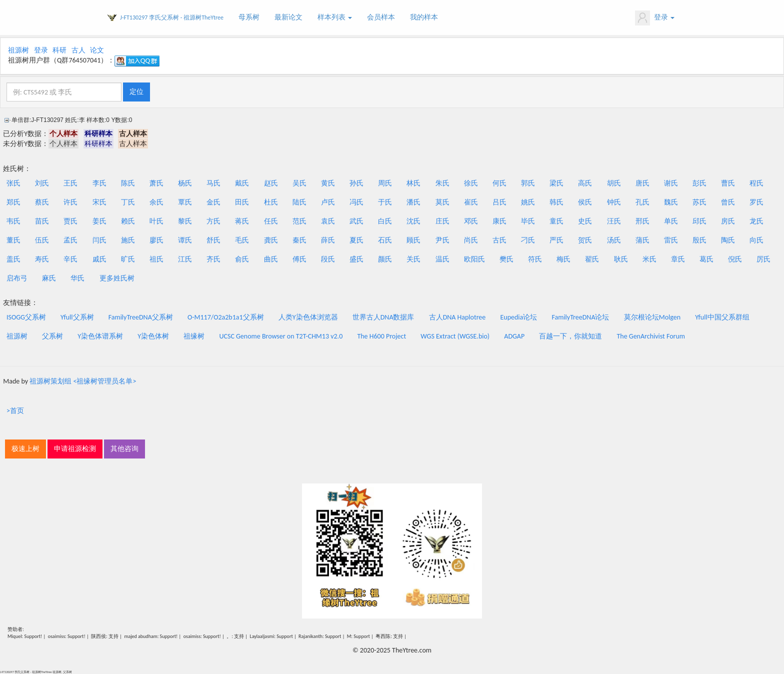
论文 (97, 50)
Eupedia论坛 (518, 317)
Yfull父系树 (77, 317)
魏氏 (671, 202)
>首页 (15, 411)
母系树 (249, 17)
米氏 (649, 259)
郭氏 (528, 183)
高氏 (585, 183)
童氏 (556, 221)
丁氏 (128, 202)
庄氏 (442, 221)
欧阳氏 (474, 259)
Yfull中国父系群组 (722, 317)
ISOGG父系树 (26, 317)
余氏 (156, 202)
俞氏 (242, 259)
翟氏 (592, 259)
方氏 (213, 221)
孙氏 (356, 183)
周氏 (385, 183)
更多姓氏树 (117, 278)
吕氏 (499, 202)
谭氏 (185, 240)
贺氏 (585, 240)
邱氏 (699, 221)
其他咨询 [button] (124, 449)
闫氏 (99, 240)
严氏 (556, 240)
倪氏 (735, 259)
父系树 (52, 336)
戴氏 (242, 183)
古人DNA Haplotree (457, 317)
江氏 (185, 259)
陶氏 (728, 240)
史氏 (585, 221)
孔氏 (642, 202)
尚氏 (471, 240)
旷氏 (128, 259)
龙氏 (756, 221)
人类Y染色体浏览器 (308, 317)
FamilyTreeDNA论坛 (580, 317)
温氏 (442, 259)
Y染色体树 (153, 336)
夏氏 (356, 240)
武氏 (356, 221)
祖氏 (156, 259)
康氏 (499, 221)
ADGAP (514, 336)
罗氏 (756, 202)
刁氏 (528, 240)
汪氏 (614, 221)
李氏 (99, 183)
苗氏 (42, 221)
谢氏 (671, 183)
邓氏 (471, 221)
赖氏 (128, 221)
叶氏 (156, 221)
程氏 (756, 183)
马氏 (213, 183)
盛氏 (356, 259)
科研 (59, 50)
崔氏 (471, 202)
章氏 (678, 259)
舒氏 (213, 240)
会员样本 (381, 17)
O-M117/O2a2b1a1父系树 (226, 317)
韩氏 (556, 202)
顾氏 (413, 240)
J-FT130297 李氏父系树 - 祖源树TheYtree (172, 17)
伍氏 (42, 240)
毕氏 (528, 221)
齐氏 (213, 259)
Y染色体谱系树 (100, 336)
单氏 (671, 221)
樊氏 (506, 259)
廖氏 (156, 240)
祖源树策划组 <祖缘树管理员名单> (83, 381)
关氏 (413, 259)
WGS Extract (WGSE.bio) (455, 336)
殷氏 (699, 240)
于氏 (385, 202)
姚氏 (528, 202)
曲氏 (271, 259)
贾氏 (70, 221)
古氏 (499, 240)
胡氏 (614, 183)
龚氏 (271, 240)
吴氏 (299, 183)
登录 (655, 18)
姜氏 (99, 221)
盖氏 (13, 259)
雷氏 (671, 240)
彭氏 (699, 183)
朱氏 (442, 183)
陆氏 (299, 202)
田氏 (242, 202)
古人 (78, 50)
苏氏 (699, 202)
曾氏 (728, 202)
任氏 (271, 221)
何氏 (499, 183)
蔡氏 (42, 202)
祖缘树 (194, 336)
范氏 (299, 221)
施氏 (128, 240)
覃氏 (185, 202)
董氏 (13, 240)
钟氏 (614, 202)
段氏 (328, 259)
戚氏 (99, 259)
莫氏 (442, 202)
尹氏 (442, 240)
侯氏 (585, 202)
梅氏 (563, 259)
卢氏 (328, 202)
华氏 (77, 278)
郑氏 (13, 202)
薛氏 (328, 240)
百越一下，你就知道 (570, 336)
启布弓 (17, 278)
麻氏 (49, 278)
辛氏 (70, 259)
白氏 (385, 221)
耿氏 (621, 259)
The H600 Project (381, 336)
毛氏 (242, 240)
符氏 (535, 259)
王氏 (70, 183)
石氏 (385, 240)
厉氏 (763, 259)
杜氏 (271, 202)
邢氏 (642, 221)
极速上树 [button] (25, 449)
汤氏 (614, 240)
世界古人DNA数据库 (383, 317)
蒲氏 (642, 240)
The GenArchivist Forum (651, 336)
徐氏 (471, 183)
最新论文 (288, 17)
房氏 (728, 221)
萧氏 (156, 183)
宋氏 (99, 202)
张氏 (13, 183)
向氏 (756, 240)
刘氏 (42, 183)
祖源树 (18, 50)
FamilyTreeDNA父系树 (141, 317)
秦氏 (299, 240)
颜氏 (385, 259)
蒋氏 (242, 221)
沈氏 (413, 221)
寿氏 (42, 259)
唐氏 (642, 183)
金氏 (213, 202)
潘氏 (413, 202)
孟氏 (70, 240)
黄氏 (328, 183)
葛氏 (706, 259)
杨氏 (185, 183)
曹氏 (728, 183)
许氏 (70, 202)
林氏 (413, 183)
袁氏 (328, 221)
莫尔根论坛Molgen (652, 317)
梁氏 (556, 183)
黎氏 (185, 221)
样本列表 (335, 17)
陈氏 (128, 183)
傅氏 (299, 259)
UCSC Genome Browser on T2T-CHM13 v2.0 (281, 336)
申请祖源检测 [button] (75, 449)
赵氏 (271, 183)
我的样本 (424, 17)
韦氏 (13, 221)
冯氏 (356, 202)
